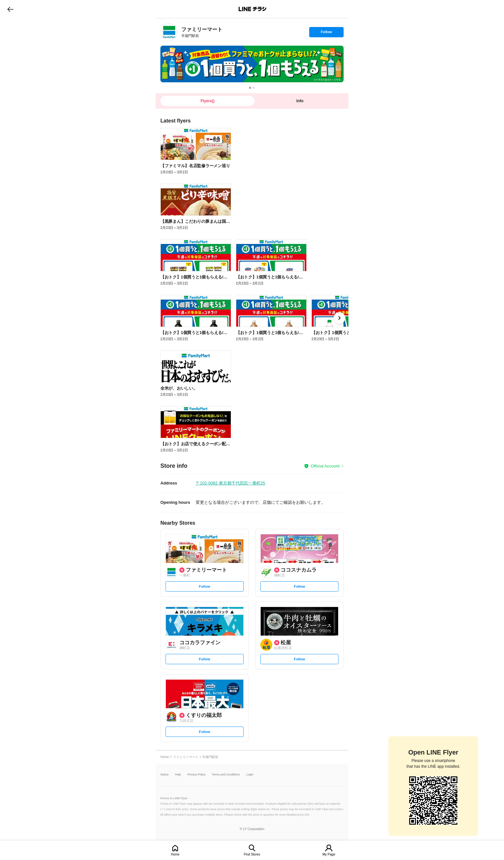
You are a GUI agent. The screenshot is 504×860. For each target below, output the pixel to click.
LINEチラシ (252, 9)
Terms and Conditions (226, 775)
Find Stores (252, 854)
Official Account (325, 466)
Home (175, 854)
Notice (165, 775)
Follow (326, 33)
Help (178, 775)
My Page (329, 854)
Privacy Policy (196, 775)
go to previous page (10, 9)
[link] (169, 32)
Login (250, 775)
